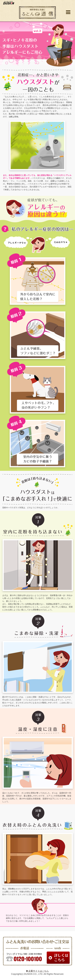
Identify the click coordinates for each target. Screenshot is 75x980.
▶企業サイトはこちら (37, 971)
